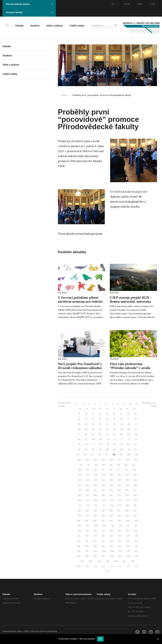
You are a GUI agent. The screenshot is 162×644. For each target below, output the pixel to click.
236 (128, 541)
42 (100, 424)
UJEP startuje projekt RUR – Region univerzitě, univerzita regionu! (131, 302)
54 (122, 429)
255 (87, 556)
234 (111, 541)
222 (78, 536)
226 (111, 536)
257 (103, 556)
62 (114, 434)
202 (111, 521)
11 (137, 404)
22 (86, 414)
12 (80, 409)
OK (100, 639)
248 (95, 551)
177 (104, 505)
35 (114, 419)
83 (135, 444)
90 (122, 450)
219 (119, 531)
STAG (127, 4)
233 (103, 541)
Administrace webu (12, 631)
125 (135, 470)
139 (119, 480)
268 (133, 561)
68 (94, 439)
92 (136, 450)
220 (127, 531)
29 (135, 414)
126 (80, 475)
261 (136, 556)
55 (129, 429)
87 (100, 450)
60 (100, 434)
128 (96, 475)
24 (100, 414)
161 (103, 495)
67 (86, 439)
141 (135, 480)
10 (131, 404)
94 (85, 455)
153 (103, 490)
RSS (26, 631)
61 (107, 434)
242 (111, 546)
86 (93, 450)
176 (96, 505)
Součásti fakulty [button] (29, 12)
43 (107, 424)
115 (119, 465)
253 (136, 551)
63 (121, 434)
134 (80, 480)
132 (127, 475)
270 (87, 566)
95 (92, 455)
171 (120, 500)
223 (87, 536)
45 (122, 424)
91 (129, 450)
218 (111, 531)
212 (128, 526)
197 (135, 516)
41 (93, 424)
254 (79, 556)
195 (119, 516)
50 (94, 429)
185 (103, 511)
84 (79, 450)
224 (95, 536)
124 (127, 470)
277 (107, 571)
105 (103, 460)
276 (136, 566)
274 (120, 566)
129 (104, 475)
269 (79, 566)
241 (103, 546)
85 (86, 450)
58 (86, 434)
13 (87, 409)
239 (86, 546)
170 (112, 500)
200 (95, 521)
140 (127, 480)
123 (119, 470)
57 (79, 434)
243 (120, 546)
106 (111, 460)
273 (111, 566)
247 (87, 551)
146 (111, 485)
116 (126, 465)
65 (136, 434)
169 (104, 500)
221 (135, 531)
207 (88, 526)
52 (107, 429)
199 (86, 521)
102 (79, 460)
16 (107, 409)
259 (120, 556)
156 (127, 490)
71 (115, 439)
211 (120, 526)
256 (95, 556)
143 (87, 485)
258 (112, 556)
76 (86, 444)
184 (95, 511)
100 (129, 455)
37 (128, 419)
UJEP (153, 4)
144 (95, 485)
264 (99, 561)
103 (87, 460)
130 (112, 475)
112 (96, 465)
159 (87, 495)
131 (119, 475)
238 (78, 546)
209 (104, 526)
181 (135, 505)
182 (80, 511)
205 (136, 521)
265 (107, 561)
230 (79, 541)
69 (101, 439)
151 (88, 490)
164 (127, 495)
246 (78, 551)
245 (136, 546)
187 (119, 511)
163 (119, 495)
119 (88, 470)
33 (100, 419)
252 (128, 551)
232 (95, 541)
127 (88, 475)
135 (88, 480)
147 (119, 485)
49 (86, 429)
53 (114, 429)
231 (87, 541)
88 (107, 450)
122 (111, 470)
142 (79, 485)
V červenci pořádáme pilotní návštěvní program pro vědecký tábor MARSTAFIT (80, 302)
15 (100, 409)
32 (93, 419)
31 (86, 419)
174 (80, 505)
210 (113, 526)
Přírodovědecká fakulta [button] (29, 4)
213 (136, 526)
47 (136, 424)
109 (136, 460)
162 (111, 495)
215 (88, 531)
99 (121, 455)
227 (120, 536)
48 (79, 429)
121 (103, 470)
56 (136, 429)
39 (79, 424)
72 (122, 439)
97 (107, 455)
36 (121, 419)
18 (121, 409)
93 (78, 455)
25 (107, 414)
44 (114, 424)
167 (88, 500)
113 (103, 465)
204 (128, 521)
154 (111, 490)
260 (128, 556)
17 (114, 409)
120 (95, 470)
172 (127, 500)
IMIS (140, 4)
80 (115, 444)
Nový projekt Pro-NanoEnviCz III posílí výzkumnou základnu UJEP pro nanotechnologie (80, 368)
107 (119, 460)
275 (128, 566)
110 (81, 465)
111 (89, 465)
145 (103, 485)
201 (103, 521)
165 (135, 495)
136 (96, 480)
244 (128, 546)
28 (128, 414)
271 (95, 566)
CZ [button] (114, 4)
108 (127, 460)
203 (119, 521)
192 (95, 516)
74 (136, 439)
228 (128, 536)
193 (103, 516)
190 (79, 516)
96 (99, 455)
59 (93, 434)
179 (119, 505)
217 (103, 531)
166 (80, 500)
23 (93, 414)
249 (104, 551)
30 (79, 419)
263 (91, 561)
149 (136, 485)
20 (134, 409)
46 (129, 424)
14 (94, 409)
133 (135, 475)
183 (88, 511)
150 (80, 490)
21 (79, 414)
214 (80, 531)
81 (122, 444)
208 (96, 526)
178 (112, 505)
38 (135, 419)
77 (93, 444)
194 (111, 516)
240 (95, 546)
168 (96, 500)
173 (135, 500)
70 (108, 439)
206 (79, 526)
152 (95, 490)
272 (103, 566)
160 (95, 495)
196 (127, 516)
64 (129, 434)
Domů (64, 95)
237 (136, 541)
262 (82, 561)
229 (136, 536)
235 (120, 541)
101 (137, 455)
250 (112, 551)
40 (86, 424)
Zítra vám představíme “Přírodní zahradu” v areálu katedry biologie (130, 368)
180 (127, 505)
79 (108, 444)
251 (120, 551)
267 (124, 561)
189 (135, 511)
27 (121, 414)
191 (87, 516)
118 (80, 470)
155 (119, 490)
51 (101, 429)
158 (79, 495)
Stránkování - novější (65, 404)
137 (104, 480)
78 (100, 444)
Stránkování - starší (150, 404)
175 (88, 505)
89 (114, 450)
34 (107, 419)
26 (114, 414)
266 (116, 561)
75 (79, 444)
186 (111, 511)
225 (103, 536)
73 (129, 439)
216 (95, 531)
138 (111, 480)
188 (127, 511)
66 (79, 439)
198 (78, 521)
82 (128, 444)
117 (134, 465)
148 (127, 485)
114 (111, 465)
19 (127, 409)
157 (135, 490)
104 (95, 460)
